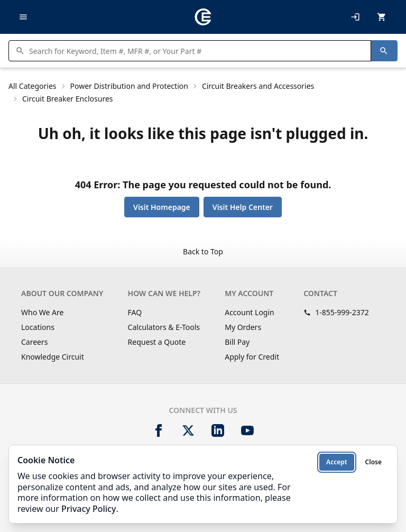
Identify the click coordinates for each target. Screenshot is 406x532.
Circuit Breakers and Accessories (258, 86)
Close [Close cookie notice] (373, 462)
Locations (38, 327)
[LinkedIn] (218, 430)
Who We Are (42, 312)
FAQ (135, 312)
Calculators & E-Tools (164, 327)
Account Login (250, 312)
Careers (34, 342)
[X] (188, 430)
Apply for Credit (252, 357)
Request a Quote (157, 342)
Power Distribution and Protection (129, 86)
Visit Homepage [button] (162, 207)
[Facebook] (159, 430)
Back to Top (203, 251)
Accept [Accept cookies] (337, 462)
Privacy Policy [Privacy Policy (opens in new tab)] (89, 509)
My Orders (243, 327)
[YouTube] (247, 430)
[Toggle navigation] (23, 17)
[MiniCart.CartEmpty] (382, 17)
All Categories (33, 86)
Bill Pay (237, 342)
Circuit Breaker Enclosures (68, 99)
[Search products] (197, 51)
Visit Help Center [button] (243, 207)
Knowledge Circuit (53, 357)
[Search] (384, 51)
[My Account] (355, 17)
